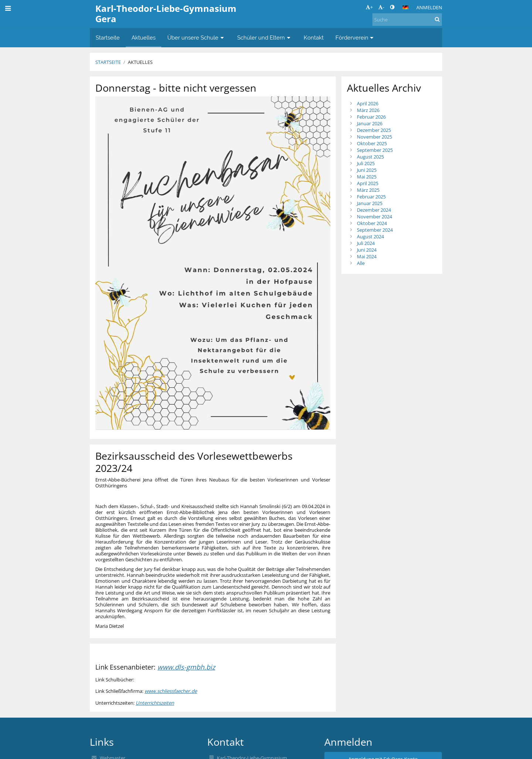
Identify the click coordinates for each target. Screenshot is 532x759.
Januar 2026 (370, 123)
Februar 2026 (371, 117)
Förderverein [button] (355, 38)
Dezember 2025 (374, 130)
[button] (406, 7)
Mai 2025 (367, 177)
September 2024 (375, 230)
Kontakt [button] (314, 38)
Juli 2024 (366, 243)
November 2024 (374, 217)
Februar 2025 (371, 197)
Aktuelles (140, 62)
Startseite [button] (108, 38)
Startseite (108, 62)
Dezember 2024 (374, 210)
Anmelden (429, 7)
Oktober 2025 (372, 143)
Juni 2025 (367, 170)
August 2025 (370, 157)
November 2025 (374, 137)
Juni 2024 (367, 250)
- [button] (381, 7)
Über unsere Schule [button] (196, 38)
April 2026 (368, 103)
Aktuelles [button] (144, 38)
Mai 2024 (367, 256)
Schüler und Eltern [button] (265, 38)
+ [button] (369, 7)
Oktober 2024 (372, 223)
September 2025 (375, 150)
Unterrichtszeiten (155, 703)
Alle (361, 263)
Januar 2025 (370, 203)
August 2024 (370, 236)
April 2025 (368, 183)
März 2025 (368, 190)
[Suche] (407, 20)
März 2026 (368, 110)
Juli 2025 (366, 163)
